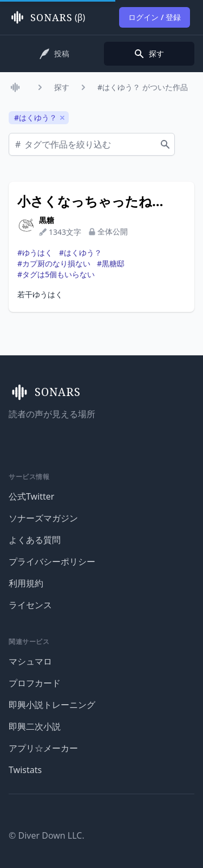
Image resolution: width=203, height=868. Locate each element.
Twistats (25, 770)
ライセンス (30, 605)
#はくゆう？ (80, 253)
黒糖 (47, 220)
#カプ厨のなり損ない (54, 263)
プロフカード (35, 683)
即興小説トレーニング (52, 705)
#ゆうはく (35, 253)
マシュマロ (30, 661)
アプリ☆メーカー (43, 748)
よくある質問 (35, 540)
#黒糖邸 (111, 263)
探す (62, 87)
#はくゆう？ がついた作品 (143, 87)
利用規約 (26, 583)
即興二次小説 (35, 726)
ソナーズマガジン (43, 518)
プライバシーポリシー (52, 561)
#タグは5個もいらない (56, 274)
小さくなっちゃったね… (90, 201)
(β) (47, 17)
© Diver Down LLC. (47, 835)
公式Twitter (31, 496)
